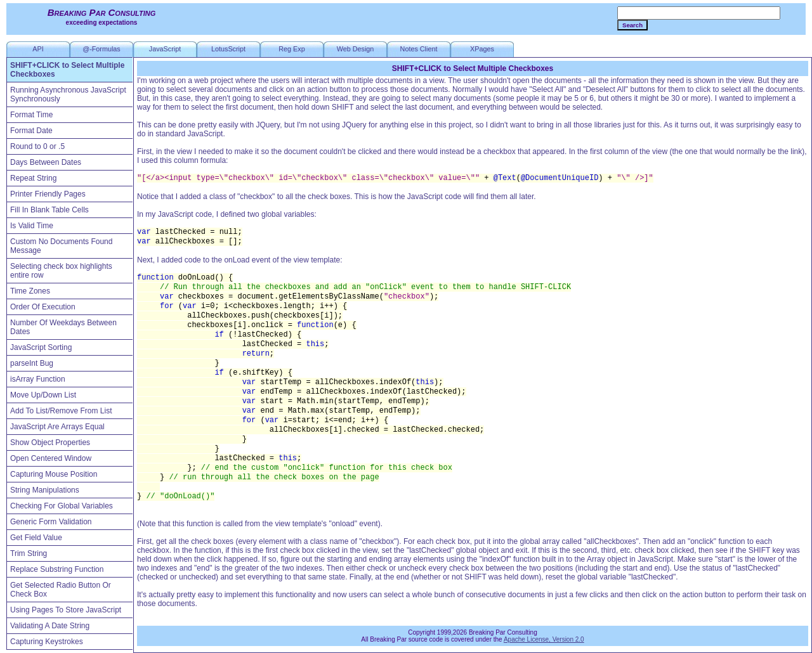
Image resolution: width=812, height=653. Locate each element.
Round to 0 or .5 (37, 146)
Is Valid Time (32, 226)
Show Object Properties (50, 443)
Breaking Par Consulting (102, 12)
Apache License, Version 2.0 (544, 639)
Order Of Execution (43, 307)
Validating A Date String (50, 626)
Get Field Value (36, 538)
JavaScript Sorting (41, 347)
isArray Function (38, 379)
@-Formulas (101, 49)
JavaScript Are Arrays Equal (57, 427)
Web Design (356, 49)
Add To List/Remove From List (61, 411)
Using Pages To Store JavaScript (66, 610)
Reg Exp (291, 49)
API (38, 49)
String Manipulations (45, 490)
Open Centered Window (51, 458)
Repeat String (33, 178)
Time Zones (30, 291)
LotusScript (228, 49)
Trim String (29, 553)
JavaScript (165, 49)
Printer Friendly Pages (48, 194)
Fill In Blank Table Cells (49, 210)
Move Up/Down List (43, 395)
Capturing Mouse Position (54, 474)
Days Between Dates (46, 162)
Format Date (31, 131)
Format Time (31, 115)
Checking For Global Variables (62, 506)
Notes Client (419, 49)
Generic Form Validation (51, 522)
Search (632, 25)
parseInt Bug (32, 363)
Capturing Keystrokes (47, 642)
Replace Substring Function (57, 569)
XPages (482, 49)
